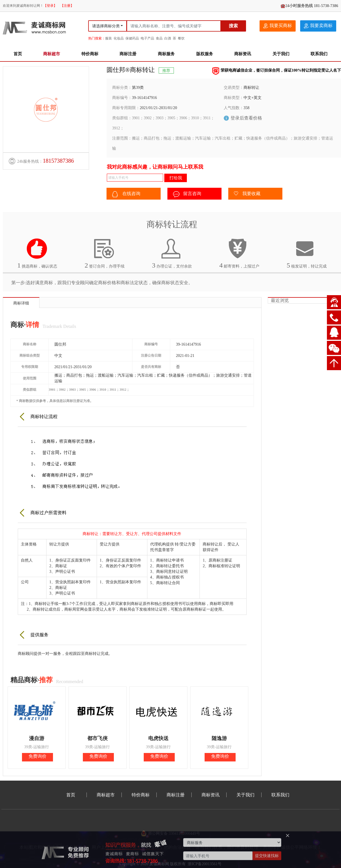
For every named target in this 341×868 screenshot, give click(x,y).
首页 (18, 54)
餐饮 (181, 38)
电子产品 (147, 38)
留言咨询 (187, 194)
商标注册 (128, 54)
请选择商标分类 (106, 26)
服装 (108, 38)
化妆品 (119, 38)
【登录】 (50, 6)
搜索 (233, 26)
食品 (159, 38)
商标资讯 (243, 54)
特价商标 (90, 54)
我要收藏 (247, 194)
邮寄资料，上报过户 (239, 253)
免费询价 (37, 756)
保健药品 (132, 38)
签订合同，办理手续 (105, 253)
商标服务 (166, 54)
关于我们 (281, 54)
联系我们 (319, 54)
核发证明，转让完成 (307, 253)
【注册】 (67, 6)
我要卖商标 (318, 26)
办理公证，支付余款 (172, 253)
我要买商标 (278, 26)
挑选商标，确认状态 (37, 253)
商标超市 (52, 54)
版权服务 (205, 54)
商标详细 (21, 303)
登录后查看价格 (246, 118)
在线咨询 (126, 194)
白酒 (168, 38)
